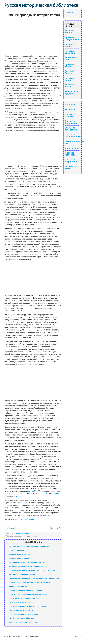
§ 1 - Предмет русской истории (22, 618)
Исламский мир (71, 59)
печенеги (43, 494)
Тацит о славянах (16, 550)
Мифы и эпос (72, 148)
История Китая (69, 86)
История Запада (69, 32)
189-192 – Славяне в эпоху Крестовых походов (29, 582)
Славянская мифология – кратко (23, 622)
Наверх (78, 637)
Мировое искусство (70, 154)
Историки (70, 110)
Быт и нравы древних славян (22, 574)
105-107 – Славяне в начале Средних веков (28, 594)
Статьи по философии (71, 122)
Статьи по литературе (71, 129)
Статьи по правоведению (73, 136)
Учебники (70, 105)
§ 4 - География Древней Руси (22, 610)
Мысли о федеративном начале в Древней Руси (30, 546)
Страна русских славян (24, 519)
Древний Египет (69, 65)
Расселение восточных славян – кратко (26, 562)
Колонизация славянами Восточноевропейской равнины (34, 578)
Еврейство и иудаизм (71, 93)
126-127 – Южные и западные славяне (25, 590)
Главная (69, 13)
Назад (10, 528)
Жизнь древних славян (19, 558)
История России (69, 25)
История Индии (69, 79)
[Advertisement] (33, 38)
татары (17, 496)
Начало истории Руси (18, 586)
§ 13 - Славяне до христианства (22, 602)
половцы (57, 494)
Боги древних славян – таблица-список (26, 566)
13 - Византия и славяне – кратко (23, 598)
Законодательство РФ (73, 142)
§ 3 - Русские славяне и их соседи (23, 614)
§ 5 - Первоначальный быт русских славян (27, 606)
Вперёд (55, 528)
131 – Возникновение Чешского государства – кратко (32, 570)
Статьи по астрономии (71, 161)
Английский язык (71, 167)
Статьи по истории (70, 115)
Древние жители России (19, 554)
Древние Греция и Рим (72, 38)
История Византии (70, 52)
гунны (31, 491)
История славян (69, 45)
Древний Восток (69, 72)
